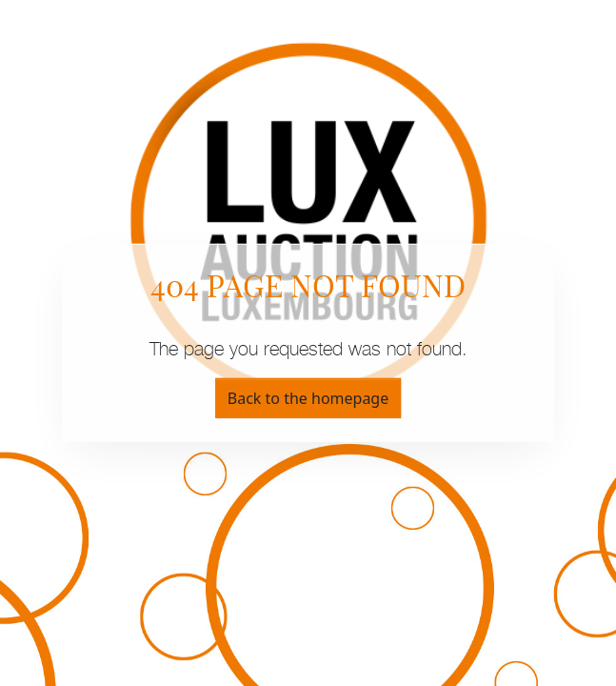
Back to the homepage (308, 398)
